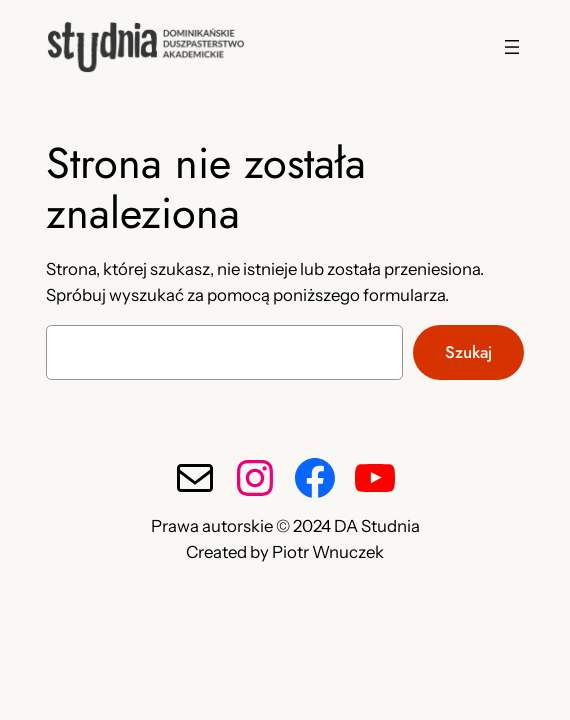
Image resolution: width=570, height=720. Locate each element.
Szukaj (468, 352)
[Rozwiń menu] (512, 47)
